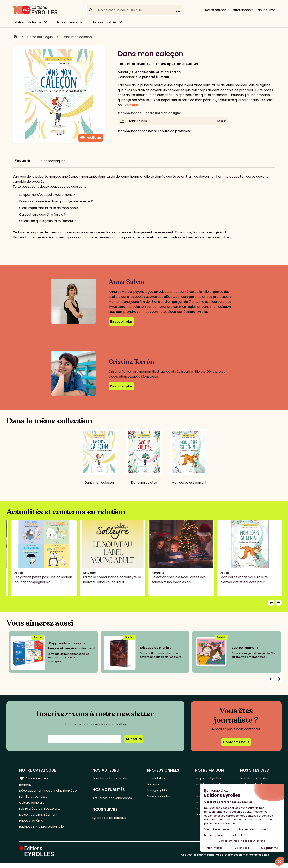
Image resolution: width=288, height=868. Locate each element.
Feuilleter (91, 138)
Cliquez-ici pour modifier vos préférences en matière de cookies (225, 860)
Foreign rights (159, 792)
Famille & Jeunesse (34, 798)
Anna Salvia (145, 72)
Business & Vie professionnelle (43, 831)
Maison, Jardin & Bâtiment (40, 818)
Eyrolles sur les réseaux (112, 819)
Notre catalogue (28, 22)
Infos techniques (52, 161)
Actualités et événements (115, 799)
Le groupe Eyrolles (208, 778)
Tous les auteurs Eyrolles (113, 778)
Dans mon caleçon (77, 37)
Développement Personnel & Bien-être (50, 792)
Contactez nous (236, 742)
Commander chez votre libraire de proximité (154, 131)
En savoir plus (121, 321)
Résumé (22, 161)
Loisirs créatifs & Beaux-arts (41, 811)
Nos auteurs (67, 22)
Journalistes (158, 778)
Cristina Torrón (168, 72)
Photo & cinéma (32, 824)
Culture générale (32, 805)
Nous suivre (266, 10)
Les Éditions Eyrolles (253, 778)
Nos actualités (105, 22)
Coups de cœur (34, 778)
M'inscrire (134, 739)
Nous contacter (160, 798)
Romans (26, 785)
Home (15, 37)
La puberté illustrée (153, 77)
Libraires (155, 785)
